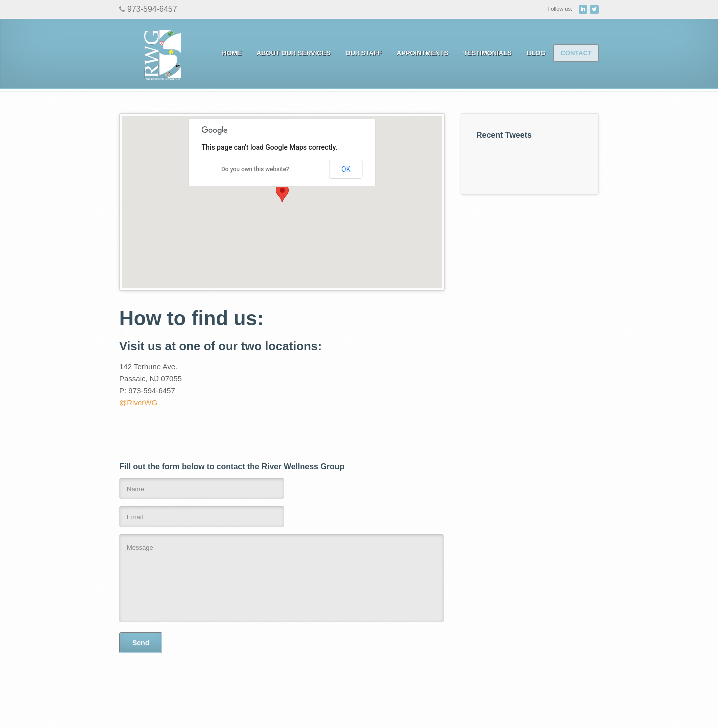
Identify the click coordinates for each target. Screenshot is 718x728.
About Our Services (291, 53)
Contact (576, 53)
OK (346, 169)
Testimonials (488, 53)
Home (232, 53)
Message (282, 578)
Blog (536, 53)
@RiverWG (138, 403)
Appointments (420, 53)
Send (141, 643)
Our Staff (363, 53)
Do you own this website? (255, 169)
